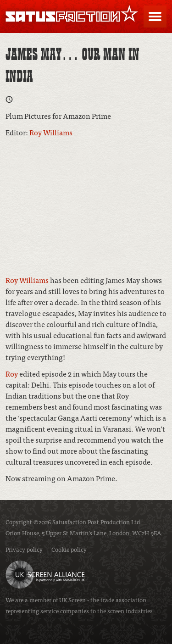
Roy (12, 373)
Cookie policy (69, 549)
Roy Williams (51, 132)
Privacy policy (24, 549)
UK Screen (72, 600)
